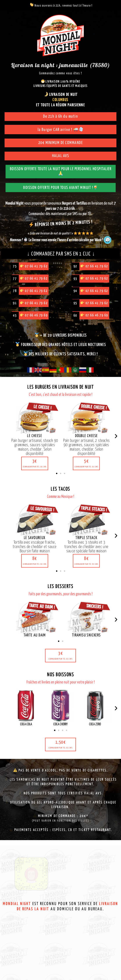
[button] (35, 465)
